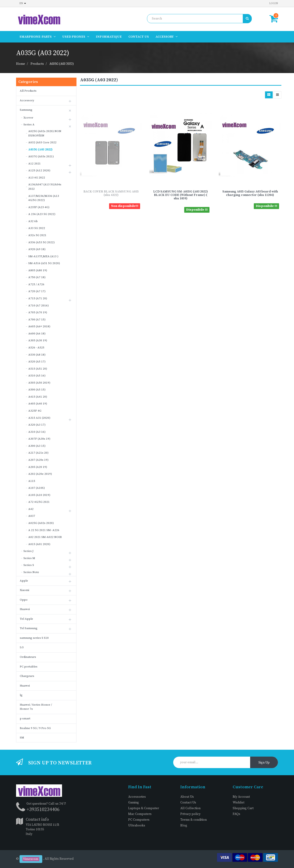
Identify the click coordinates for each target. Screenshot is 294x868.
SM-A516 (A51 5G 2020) (44, 263)
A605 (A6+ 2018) (39, 326)
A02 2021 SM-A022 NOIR (45, 537)
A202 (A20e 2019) (40, 474)
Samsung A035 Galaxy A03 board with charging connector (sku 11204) (250, 193)
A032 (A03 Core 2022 (42, 142)
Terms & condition (194, 820)
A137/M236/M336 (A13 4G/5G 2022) (44, 198)
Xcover (28, 118)
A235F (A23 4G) (39, 207)
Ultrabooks (137, 826)
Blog (184, 826)
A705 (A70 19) (38, 312)
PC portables (29, 667)
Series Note (31, 572)
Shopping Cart (243, 808)
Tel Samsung (29, 628)
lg (21, 695)
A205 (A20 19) (38, 467)
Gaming (134, 803)
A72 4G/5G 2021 (39, 502)
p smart (25, 718)
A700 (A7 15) (37, 319)
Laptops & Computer (144, 808)
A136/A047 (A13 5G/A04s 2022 (45, 187)
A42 (31, 509)
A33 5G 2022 (37, 228)
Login (274, 3)
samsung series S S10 (34, 638)
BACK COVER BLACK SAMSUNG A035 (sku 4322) (111, 193)
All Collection (190, 808)
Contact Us (188, 803)
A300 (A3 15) (37, 446)
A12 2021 (34, 164)
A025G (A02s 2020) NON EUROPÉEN (45, 133)
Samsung (26, 110)
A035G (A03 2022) (62, 64)
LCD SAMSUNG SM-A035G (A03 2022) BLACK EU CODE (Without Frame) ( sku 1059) (181, 195)
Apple (24, 581)
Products (37, 64)
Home (21, 64)
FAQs (236, 814)
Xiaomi (24, 590)
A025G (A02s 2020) (41, 523)
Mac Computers (140, 814)
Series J (28, 551)
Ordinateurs (28, 657)
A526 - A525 (36, 348)
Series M (29, 558)
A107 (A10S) (37, 488)
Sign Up (264, 763)
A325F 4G (35, 411)
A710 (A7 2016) (38, 305)
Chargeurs (27, 676)
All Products (28, 91)
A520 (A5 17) (37, 362)
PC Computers (139, 820)
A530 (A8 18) (37, 355)
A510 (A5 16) (37, 376)
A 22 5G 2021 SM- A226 (44, 530)
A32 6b (33, 221)
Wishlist (239, 803)
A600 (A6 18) (37, 334)
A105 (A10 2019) (39, 495)
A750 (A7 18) (37, 277)
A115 (32, 481)
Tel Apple (26, 619)
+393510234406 (43, 810)
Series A (29, 124)
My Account (241, 797)
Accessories (137, 797)
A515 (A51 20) (38, 369)
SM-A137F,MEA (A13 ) (43, 256)
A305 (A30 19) (38, 340)
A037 (32, 516)
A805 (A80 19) (38, 270)
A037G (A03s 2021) (41, 156)
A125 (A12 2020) (39, 170)
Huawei (25, 609)
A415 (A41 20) (38, 397)
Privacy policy (190, 814)
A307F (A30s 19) (39, 439)
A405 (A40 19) (38, 404)
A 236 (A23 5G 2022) (42, 214)
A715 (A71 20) (38, 298)
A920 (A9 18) (37, 249)
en (23, 3)
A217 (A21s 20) (38, 453)
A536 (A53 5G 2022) (41, 242)
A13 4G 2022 (37, 178)
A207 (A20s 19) (38, 460)
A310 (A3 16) (37, 432)
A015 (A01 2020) (39, 544)
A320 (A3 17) (37, 425)
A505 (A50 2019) (39, 383)
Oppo (24, 600)
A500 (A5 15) (37, 390)
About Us (187, 797)
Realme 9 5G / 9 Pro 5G (35, 728)
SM (22, 738)
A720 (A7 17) (37, 291)
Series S (29, 565)
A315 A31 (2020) (39, 418)
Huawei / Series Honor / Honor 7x (36, 707)
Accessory (27, 100)
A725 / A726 (36, 284)
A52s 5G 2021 (37, 235)
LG (22, 647)
